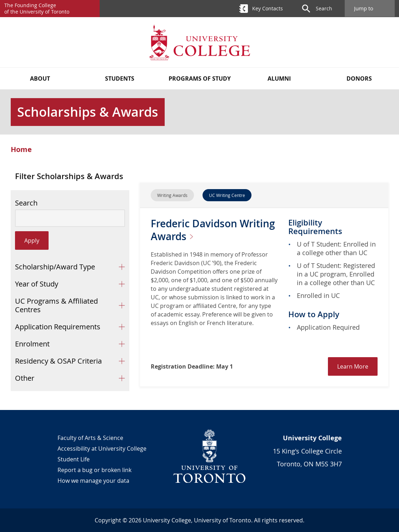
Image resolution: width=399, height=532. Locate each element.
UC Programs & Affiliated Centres (56, 305)
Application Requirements (58, 327)
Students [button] (120, 78)
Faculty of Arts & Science (90, 438)
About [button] (40, 78)
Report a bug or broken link (94, 470)
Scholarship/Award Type (55, 267)
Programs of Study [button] (200, 78)
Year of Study (37, 284)
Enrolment (32, 344)
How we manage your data (93, 481)
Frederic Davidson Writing (213, 230)
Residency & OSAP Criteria (58, 361)
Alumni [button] (279, 78)
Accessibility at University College (102, 449)
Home (21, 150)
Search (26, 203)
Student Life (74, 459)
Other (25, 378)
